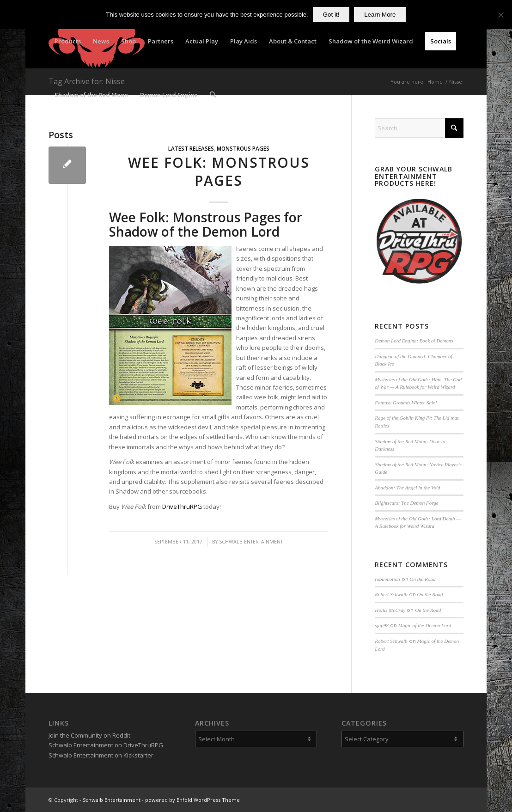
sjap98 (381, 625)
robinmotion (387, 579)
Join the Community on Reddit (89, 735)
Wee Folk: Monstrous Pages (219, 171)
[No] (500, 15)
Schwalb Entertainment (251, 542)
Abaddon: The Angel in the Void (407, 488)
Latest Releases (191, 148)
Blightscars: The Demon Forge (406, 503)
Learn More (380, 15)
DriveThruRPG (182, 507)
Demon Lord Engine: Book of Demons (414, 341)
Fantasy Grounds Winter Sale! (406, 403)
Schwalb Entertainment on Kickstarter (101, 755)
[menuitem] (68, 41)
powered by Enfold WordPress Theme (192, 800)
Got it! (331, 15)
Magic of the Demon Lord (425, 625)
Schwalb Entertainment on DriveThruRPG (106, 745)
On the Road (423, 579)
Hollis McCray (390, 610)
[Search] (213, 95)
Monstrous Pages (243, 148)
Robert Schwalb (391, 594)
